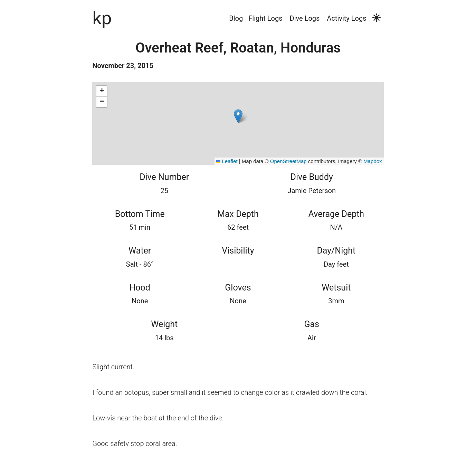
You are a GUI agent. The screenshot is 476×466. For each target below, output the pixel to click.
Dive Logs (305, 18)
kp (102, 18)
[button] (238, 116)
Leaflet (227, 161)
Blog (236, 18)
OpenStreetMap (288, 161)
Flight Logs (265, 18)
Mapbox (373, 161)
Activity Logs (346, 18)
